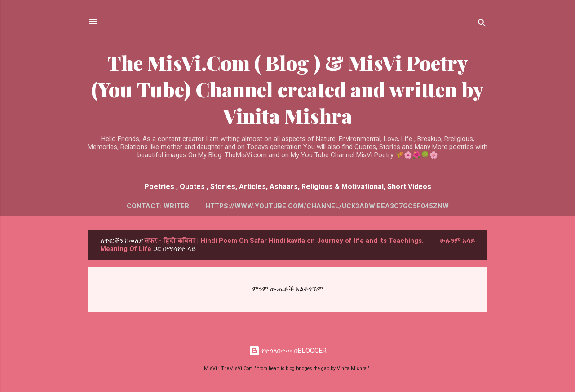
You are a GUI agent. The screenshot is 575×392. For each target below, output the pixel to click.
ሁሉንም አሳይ (457, 241)
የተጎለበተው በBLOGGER (288, 351)
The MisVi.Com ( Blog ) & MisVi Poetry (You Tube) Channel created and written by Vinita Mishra (287, 89)
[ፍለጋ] (482, 24)
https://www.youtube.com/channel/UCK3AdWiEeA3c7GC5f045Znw (327, 206)
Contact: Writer (158, 206)
